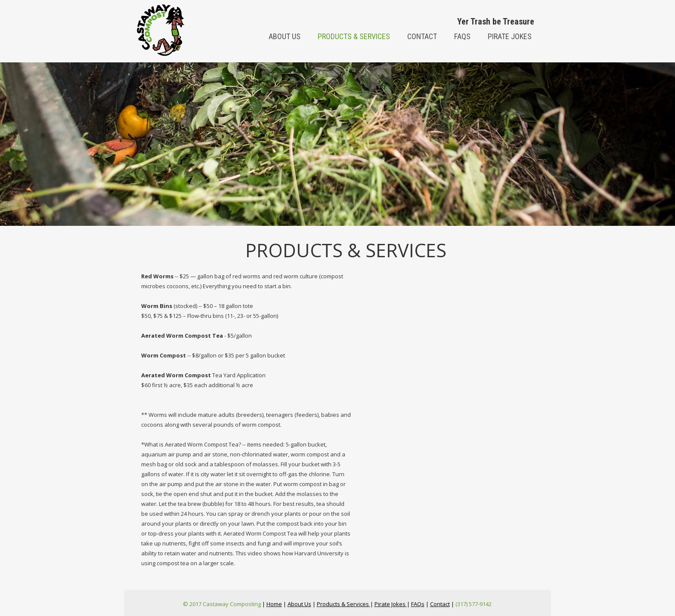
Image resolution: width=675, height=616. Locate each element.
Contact (422, 36)
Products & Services (354, 36)
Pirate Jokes (510, 36)
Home (274, 604)
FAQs (462, 36)
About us (285, 36)
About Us (299, 604)
